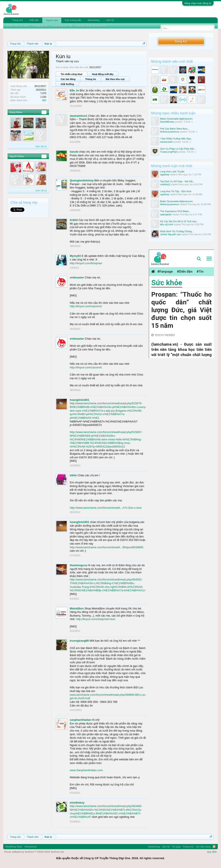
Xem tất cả (41, 146)
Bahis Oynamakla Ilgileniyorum (176, 119)
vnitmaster (77, 277)
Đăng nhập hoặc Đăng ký (198, 3)
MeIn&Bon (77, 608)
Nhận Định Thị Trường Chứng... (177, 231)
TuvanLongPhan (169, 152)
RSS (214, 847)
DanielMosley (167, 122)
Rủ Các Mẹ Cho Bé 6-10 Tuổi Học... (179, 221)
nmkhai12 (165, 184)
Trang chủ (17, 20)
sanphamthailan (80, 720)
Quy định (212, 852)
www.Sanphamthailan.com (86, 770)
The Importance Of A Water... (175, 211)
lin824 (74, 220)
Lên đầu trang (203, 847)
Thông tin (91, 79)
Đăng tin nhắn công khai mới (92, 26)
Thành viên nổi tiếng (18, 26)
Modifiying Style (14, 847)
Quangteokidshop (82, 180)
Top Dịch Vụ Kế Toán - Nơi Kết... (177, 181)
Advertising (94, 20)
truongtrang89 (79, 641)
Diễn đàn (34, 20)
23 (44, 156)
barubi (74, 152)
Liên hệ (110, 20)
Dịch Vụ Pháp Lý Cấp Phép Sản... (178, 149)
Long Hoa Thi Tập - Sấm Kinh (176, 191)
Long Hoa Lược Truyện (172, 171)
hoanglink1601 (79, 400)
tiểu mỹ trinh (167, 224)
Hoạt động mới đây (103, 74)
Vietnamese (30, 847)
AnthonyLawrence (170, 132)
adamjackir (166, 214)
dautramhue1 (79, 116)
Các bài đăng (68, 79)
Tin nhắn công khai (71, 74)
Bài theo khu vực (115, 79)
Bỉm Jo (74, 90)
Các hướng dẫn (73, 20)
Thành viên (52, 20)
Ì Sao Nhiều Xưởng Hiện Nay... (176, 139)
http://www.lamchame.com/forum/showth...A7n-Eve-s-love (106, 508)
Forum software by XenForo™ (34, 852)
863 (44, 100)
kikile (73, 475)
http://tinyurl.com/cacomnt (86, 306)
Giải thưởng (67, 84)
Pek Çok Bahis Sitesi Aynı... (175, 129)
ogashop (165, 174)
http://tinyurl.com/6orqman (86, 263)
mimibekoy (77, 803)
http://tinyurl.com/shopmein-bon (96, 619)
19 (44, 112)
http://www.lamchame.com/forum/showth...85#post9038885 (107, 547)
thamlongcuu (79, 565)
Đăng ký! (181, 41)
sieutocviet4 (166, 142)
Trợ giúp (176, 847)
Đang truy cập (40, 26)
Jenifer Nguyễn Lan (170, 234)
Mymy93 (75, 256)
